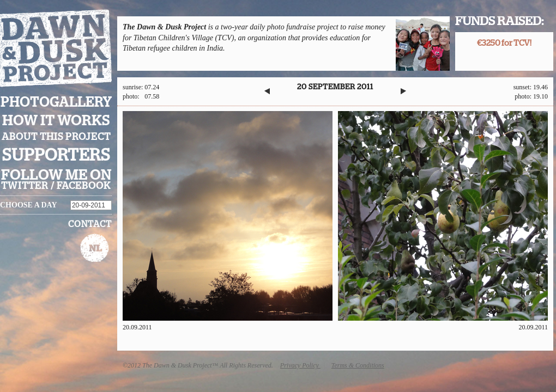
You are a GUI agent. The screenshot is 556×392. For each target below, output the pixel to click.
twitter (25, 186)
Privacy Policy (300, 365)
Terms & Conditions (358, 365)
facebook (84, 186)
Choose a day (29, 205)
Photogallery (56, 103)
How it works (56, 121)
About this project (56, 137)
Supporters (56, 155)
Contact (90, 224)
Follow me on (56, 175)
